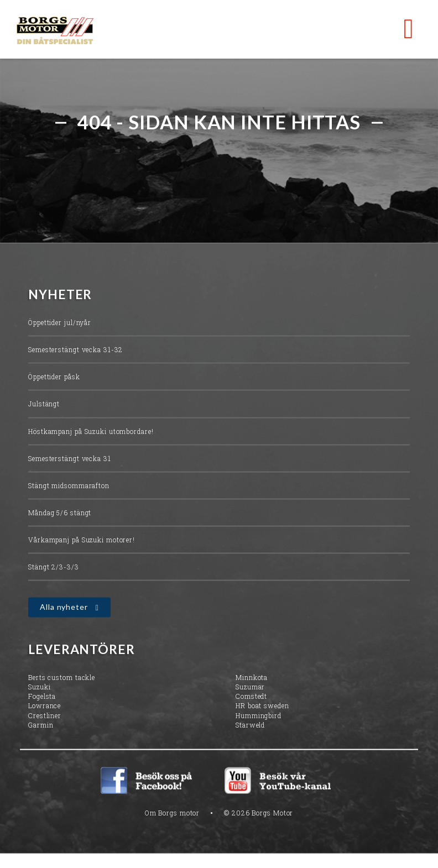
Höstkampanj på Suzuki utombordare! (91, 432)
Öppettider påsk (54, 378)
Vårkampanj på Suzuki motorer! (82, 541)
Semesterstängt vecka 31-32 (75, 351)
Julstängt (44, 405)
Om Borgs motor (173, 813)
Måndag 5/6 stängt (60, 513)
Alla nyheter (64, 608)
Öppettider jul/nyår (60, 323)
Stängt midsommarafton (69, 486)
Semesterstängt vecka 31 (70, 459)
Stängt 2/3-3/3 (54, 568)
